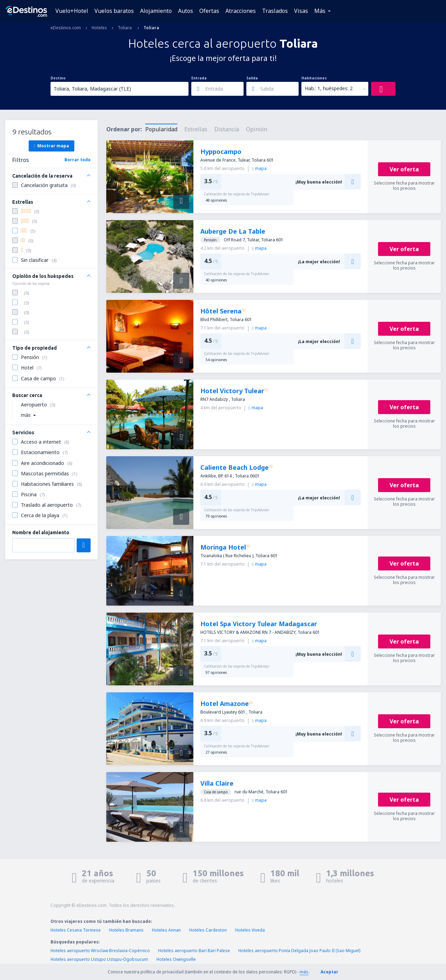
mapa (259, 168)
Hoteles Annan (166, 930)
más (304, 972)
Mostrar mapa (51, 146)
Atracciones (241, 11)
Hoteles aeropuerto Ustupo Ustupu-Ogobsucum (99, 959)
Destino (58, 78)
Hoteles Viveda (250, 930)
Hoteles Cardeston (208, 930)
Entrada (199, 78)
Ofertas (209, 11)
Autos (186, 11)
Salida (252, 78)
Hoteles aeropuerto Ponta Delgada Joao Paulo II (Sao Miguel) (299, 951)
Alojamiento (156, 11)
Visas (301, 11)
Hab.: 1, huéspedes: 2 (329, 88)
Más (320, 11)
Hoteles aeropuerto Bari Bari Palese (194, 951)
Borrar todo (78, 160)
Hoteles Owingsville (176, 959)
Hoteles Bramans (126, 930)
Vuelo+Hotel (72, 11)
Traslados (275, 11)
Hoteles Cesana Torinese (76, 930)
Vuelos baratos (114, 11)
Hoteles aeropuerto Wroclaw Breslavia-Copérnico (100, 951)
